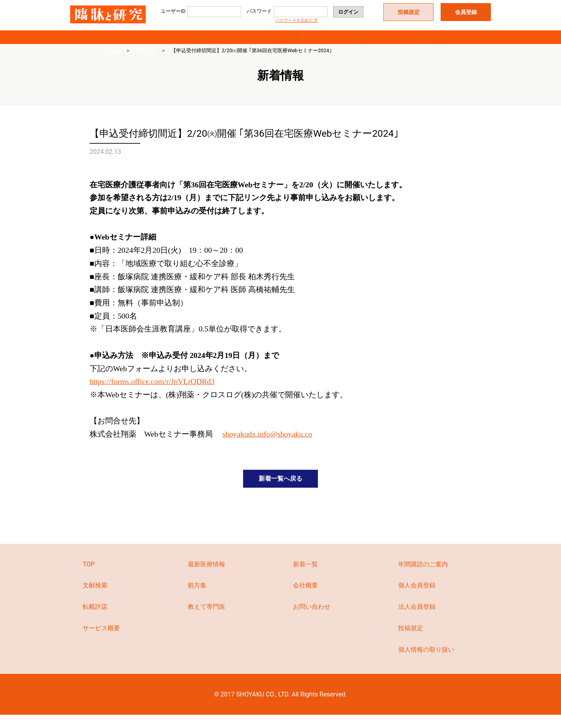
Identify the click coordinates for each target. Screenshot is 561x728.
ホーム (113, 60)
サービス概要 (280, 41)
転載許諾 (434, 41)
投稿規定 (409, 12)
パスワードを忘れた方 (296, 20)
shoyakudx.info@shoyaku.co (267, 443)
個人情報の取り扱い (426, 662)
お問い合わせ (312, 620)
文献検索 (358, 41)
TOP (126, 41)
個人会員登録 (417, 598)
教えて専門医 (206, 620)
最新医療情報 (206, 577)
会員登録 (466, 12)
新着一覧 (146, 60)
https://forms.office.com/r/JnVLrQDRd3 (152, 391)
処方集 (197, 598)
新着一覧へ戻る (280, 489)
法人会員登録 (417, 620)
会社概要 (305, 598)
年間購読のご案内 (423, 577)
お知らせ (203, 41)
